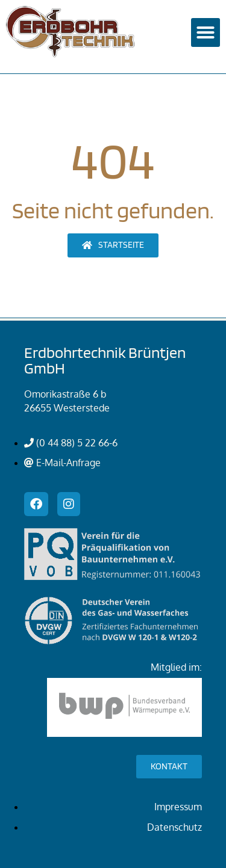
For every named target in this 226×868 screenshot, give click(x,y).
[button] (206, 32)
